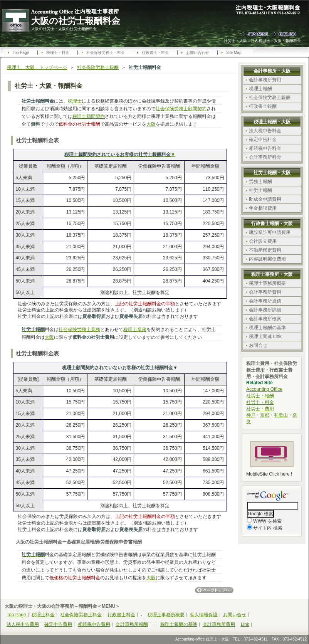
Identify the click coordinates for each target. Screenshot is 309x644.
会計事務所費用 (265, 80)
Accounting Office (264, 389)
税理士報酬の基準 (267, 328)
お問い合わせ (198, 53)
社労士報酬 (260, 190)
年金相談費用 (263, 208)
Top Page (21, 53)
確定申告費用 (58, 624)
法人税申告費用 (23, 624)
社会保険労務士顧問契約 (181, 109)
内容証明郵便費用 (267, 259)
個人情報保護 (204, 615)
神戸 (251, 415)
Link (245, 624)
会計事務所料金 (265, 157)
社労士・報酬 (260, 396)
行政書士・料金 (155, 53)
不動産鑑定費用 (265, 250)
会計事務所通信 (265, 301)
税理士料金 (43, 615)
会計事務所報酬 (132, 624)
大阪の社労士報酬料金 (76, 21)
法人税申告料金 (265, 131)
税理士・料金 (58, 53)
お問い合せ (235, 615)
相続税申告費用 (94, 624)
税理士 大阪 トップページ (37, 67)
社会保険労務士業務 (79, 330)
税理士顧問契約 (89, 116)
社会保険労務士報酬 (98, 67)
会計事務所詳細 (265, 310)
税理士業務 (135, 330)
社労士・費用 (260, 409)
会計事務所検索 (265, 319)
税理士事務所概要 (267, 283)
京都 (265, 415)
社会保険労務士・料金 (106, 53)
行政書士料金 (121, 615)
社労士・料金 (260, 402)
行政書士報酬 (263, 106)
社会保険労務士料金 (81, 615)
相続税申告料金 (265, 148)
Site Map (234, 53)
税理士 (75, 101)
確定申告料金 (263, 140)
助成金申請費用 (265, 199)
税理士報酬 (260, 89)
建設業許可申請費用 (270, 232)
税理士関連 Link (265, 336)
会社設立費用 (263, 241)
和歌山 (281, 415)
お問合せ (258, 345)
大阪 (151, 124)
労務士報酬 (260, 182)
